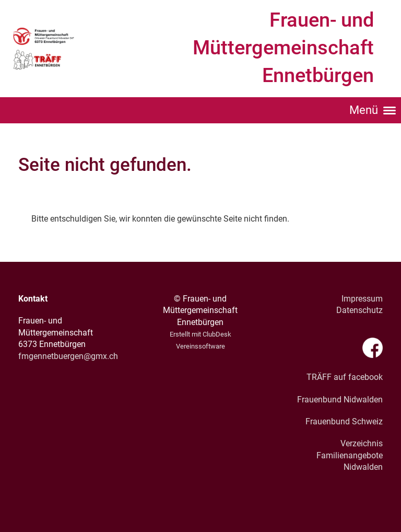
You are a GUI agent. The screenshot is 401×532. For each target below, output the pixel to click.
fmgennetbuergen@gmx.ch (68, 356)
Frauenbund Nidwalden (340, 400)
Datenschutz (359, 310)
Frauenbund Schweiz (344, 421)
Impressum (362, 299)
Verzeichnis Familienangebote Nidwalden (350, 455)
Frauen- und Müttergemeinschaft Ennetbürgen (283, 48)
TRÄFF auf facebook (345, 377)
